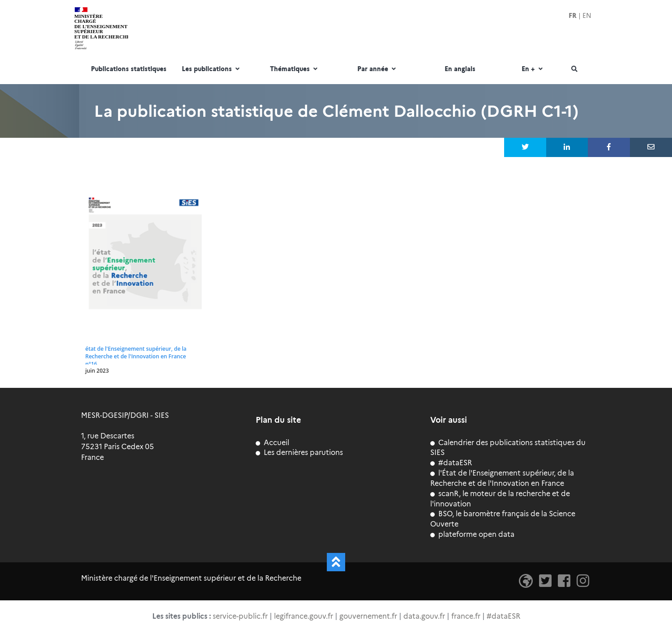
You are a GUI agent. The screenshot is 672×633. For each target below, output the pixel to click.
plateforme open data (472, 534)
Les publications (212, 69)
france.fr (466, 616)
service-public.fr (240, 616)
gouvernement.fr (368, 616)
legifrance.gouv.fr (304, 616)
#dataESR (451, 463)
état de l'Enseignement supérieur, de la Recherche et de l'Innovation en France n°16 (136, 356)
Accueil (272, 443)
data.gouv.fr (424, 616)
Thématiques (295, 69)
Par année (378, 69)
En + (533, 69)
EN (587, 16)
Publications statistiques (129, 69)
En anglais (460, 69)
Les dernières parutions (299, 452)
